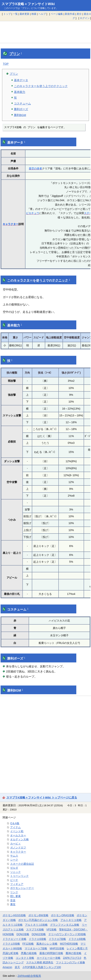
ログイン (85, 18)
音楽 (13, 900)
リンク (14, 892)
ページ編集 (57, 14)
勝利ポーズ (21, 109)
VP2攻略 (51, 929)
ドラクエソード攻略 (15, 939)
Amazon (7, 967)
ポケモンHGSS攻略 (14, 915)
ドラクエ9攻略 (11, 944)
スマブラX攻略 (35, 929)
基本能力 (20, 92)
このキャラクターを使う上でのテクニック (41, 86)
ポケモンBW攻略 (38, 915)
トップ (7, 14)
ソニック (15, 872)
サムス (14, 856)
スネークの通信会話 (22, 864)
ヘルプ (42, 14)
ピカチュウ (33, 213)
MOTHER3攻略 (69, 944)
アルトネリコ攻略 (71, 920)
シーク (14, 860)
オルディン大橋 (19, 839)
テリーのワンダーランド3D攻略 (67, 934)
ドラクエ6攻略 (37, 939)
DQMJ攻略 (23, 934)
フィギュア (17, 884)
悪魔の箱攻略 (29, 953)
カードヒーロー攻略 (49, 958)
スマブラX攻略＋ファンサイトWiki (28, 4)
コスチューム (22, 103)
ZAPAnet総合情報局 (29, 976)
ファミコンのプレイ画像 (70, 962)
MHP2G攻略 (57, 948)
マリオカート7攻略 (36, 948)
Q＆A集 (15, 823)
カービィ (15, 844)
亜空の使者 (35, 168)
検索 (34, 14)
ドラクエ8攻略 (77, 939)
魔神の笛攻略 (73, 953)
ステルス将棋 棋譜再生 (40, 962)
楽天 (17, 967)
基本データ (21, 80)
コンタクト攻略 (25, 958)
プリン (15, 54)
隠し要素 (15, 896)
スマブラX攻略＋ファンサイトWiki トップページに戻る (42, 797)
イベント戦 (17, 831)
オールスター (18, 835)
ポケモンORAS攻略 (62, 915)
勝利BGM (20, 115)
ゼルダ (14, 868)
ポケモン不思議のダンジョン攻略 (38, 920)
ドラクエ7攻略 (57, 939)
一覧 (15, 14)
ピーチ (14, 880)
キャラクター (11, 224)
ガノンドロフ (18, 848)
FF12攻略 (28, 944)
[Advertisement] (45, 32)
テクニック (60, 280)
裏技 (13, 904)
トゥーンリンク (19, 876)
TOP (6, 64)
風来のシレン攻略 (47, 944)
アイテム (15, 827)
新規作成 (70, 14)
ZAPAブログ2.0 (72, 958)
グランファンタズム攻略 (65, 925)
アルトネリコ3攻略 (36, 925)
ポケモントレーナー (22, 888)
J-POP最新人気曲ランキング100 (42, 967)
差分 (79, 14)
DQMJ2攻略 (39, 934)
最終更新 (24, 14)
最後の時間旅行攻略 (51, 953)
